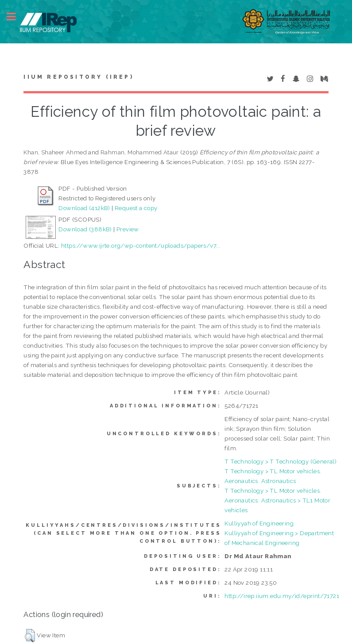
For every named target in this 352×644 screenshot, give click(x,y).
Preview (128, 229)
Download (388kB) (85, 229)
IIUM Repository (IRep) (78, 77)
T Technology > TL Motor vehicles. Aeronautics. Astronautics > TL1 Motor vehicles (277, 500)
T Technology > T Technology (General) (280, 461)
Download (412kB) (84, 208)
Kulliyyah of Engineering (259, 523)
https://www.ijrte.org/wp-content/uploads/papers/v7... (141, 245)
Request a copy (136, 208)
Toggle (16, 17)
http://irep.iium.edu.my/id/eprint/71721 (282, 596)
